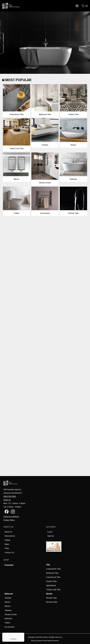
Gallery (7, 540)
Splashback (51, 585)
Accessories (10, 627)
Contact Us (9, 552)
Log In (50, 532)
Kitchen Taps (52, 598)
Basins (7, 602)
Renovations (10, 536)
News (7, 544)
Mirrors (7, 606)
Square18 (39, 641)
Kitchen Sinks (52, 602)
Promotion (9, 565)
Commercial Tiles (53, 577)
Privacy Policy (9, 520)
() (87, 6)
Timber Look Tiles (53, 590)
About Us (8, 532)
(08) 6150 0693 (10, 496)
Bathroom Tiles (52, 573)
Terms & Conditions (11, 516)
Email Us (7, 500)
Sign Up (51, 536)
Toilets (7, 623)
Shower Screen (11, 614)
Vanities (8, 598)
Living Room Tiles (53, 569)
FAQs (7, 548)
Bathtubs (8, 619)
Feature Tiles (51, 581)
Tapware (8, 610)
